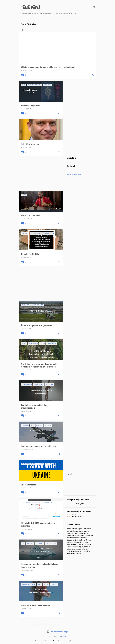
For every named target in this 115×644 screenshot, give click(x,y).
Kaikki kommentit (76, 516)
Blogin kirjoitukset (28, 30)
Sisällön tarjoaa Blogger (58, 632)
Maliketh (64, 636)
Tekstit (72, 514)
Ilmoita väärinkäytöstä (74, 174)
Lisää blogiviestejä (41, 624)
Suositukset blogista (71, 30)
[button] (93, 75)
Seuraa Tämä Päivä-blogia (49, 30)
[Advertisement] (40, 173)
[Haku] (94, 7)
